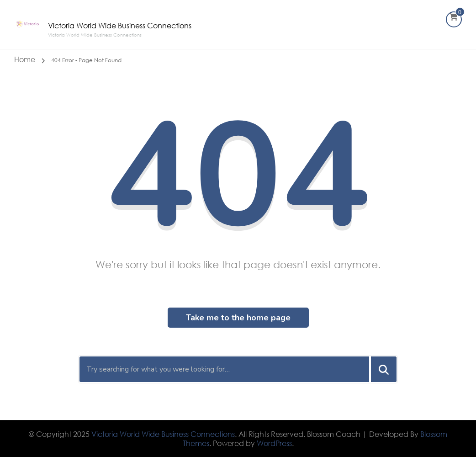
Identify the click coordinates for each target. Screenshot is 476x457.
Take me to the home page (238, 318)
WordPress (274, 443)
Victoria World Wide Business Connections (120, 26)
